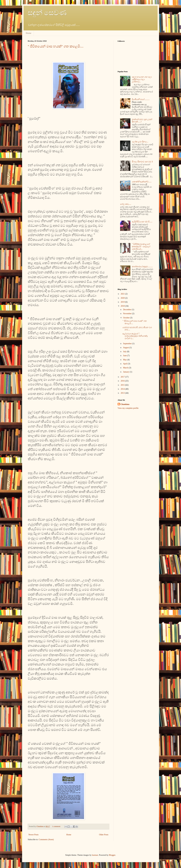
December (127, 310)
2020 (123, 298)
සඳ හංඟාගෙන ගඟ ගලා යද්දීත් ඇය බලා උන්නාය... (142, 79)
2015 (123, 385)
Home (29, 33)
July (125, 352)
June (125, 356)
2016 (123, 381)
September (128, 344)
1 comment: (57, 826)
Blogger (112, 855)
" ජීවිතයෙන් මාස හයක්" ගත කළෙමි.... (56, 46)
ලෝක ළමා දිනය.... (140, 142)
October (127, 318)
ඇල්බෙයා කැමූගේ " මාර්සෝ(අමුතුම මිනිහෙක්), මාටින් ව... (135, 336)
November (128, 314)
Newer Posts (34, 835)
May (125, 360)
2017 (123, 377)
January (126, 372)
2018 (123, 306)
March (126, 368)
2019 (123, 302)
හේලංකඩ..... (126, 204)
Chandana (125, 404)
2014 (123, 389)
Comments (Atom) (46, 839)
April (125, 364)
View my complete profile (128, 408)
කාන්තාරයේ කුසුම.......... (142, 267)
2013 (123, 393)
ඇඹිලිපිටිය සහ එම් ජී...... (142, 222)
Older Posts (104, 835)
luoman (95, 855)
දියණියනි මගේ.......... (141, 99)
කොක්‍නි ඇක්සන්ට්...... (142, 182)
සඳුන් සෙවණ (47, 13)
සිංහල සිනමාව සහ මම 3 (142, 162)
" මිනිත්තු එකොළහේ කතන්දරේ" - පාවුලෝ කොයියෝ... (141, 247)
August (126, 348)
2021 (123, 294)
